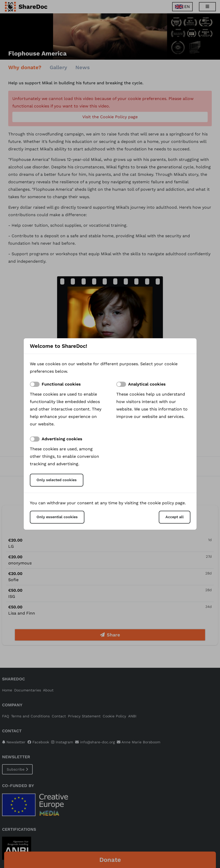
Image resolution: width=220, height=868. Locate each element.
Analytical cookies (147, 384)
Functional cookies (61, 384)
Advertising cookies (62, 439)
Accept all (175, 517)
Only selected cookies (57, 480)
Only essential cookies (57, 517)
